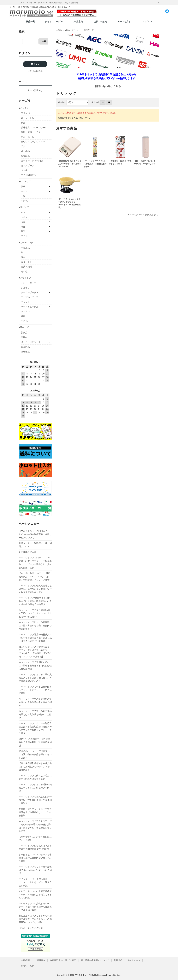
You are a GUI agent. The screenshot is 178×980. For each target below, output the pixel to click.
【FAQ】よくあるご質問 (31, 928)
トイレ (24, 217)
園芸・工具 (26, 262)
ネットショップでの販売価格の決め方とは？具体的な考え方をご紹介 (35, 702)
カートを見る (124, 21)
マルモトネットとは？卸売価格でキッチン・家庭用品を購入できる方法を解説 (35, 894)
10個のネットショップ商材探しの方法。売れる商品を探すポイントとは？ (35, 754)
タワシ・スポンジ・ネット (34, 142)
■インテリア (25, 181)
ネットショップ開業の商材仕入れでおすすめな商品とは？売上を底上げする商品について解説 (35, 638)
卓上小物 (25, 151)
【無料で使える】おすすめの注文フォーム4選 (35, 838)
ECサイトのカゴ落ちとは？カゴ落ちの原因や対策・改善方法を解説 (35, 742)
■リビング (24, 207)
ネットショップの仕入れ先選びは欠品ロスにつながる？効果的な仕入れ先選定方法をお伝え (35, 589)
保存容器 (25, 156)
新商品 (24, 332)
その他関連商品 (29, 175)
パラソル (25, 302)
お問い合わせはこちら (108, 86)
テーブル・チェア (30, 297)
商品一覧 (30, 21)
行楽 (23, 231)
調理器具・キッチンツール (34, 127)
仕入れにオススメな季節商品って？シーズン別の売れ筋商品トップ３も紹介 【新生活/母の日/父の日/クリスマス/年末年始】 (35, 652)
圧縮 (23, 196)
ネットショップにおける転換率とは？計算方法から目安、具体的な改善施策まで (35, 625)
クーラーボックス (30, 292)
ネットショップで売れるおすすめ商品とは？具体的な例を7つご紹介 (35, 714)
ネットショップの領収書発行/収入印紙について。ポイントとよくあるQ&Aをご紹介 (35, 613)
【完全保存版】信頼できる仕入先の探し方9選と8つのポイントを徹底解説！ (35, 767)
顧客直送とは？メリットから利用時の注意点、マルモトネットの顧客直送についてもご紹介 (35, 919)
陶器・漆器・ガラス (31, 132)
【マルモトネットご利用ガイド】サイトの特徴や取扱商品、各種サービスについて (35, 534)
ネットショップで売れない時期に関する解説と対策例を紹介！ (35, 777)
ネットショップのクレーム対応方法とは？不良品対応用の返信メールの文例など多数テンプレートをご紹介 (35, 728)
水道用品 (25, 248)
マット (24, 191)
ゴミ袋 (24, 170)
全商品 (59, 30)
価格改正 (25, 352)
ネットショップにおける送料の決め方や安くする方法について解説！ (35, 788)
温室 (23, 257)
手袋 (23, 147)
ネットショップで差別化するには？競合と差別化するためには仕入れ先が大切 (35, 665)
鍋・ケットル (28, 118)
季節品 (24, 337)
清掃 (23, 227)
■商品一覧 (69, 30)
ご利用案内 (77, 21)
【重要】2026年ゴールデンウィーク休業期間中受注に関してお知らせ (48, 3)
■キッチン (24, 108)
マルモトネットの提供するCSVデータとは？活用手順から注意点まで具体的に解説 (35, 907)
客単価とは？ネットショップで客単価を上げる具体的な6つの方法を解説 (35, 812)
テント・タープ (29, 283)
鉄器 (23, 123)
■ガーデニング (26, 242)
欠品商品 (25, 347)
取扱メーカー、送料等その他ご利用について (35, 545)
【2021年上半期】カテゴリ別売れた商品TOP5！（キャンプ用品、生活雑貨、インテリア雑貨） (35, 577)
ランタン (25, 311)
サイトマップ (134, 960)
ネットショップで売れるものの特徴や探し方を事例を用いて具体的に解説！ (35, 800)
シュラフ (25, 288)
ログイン (148, 21)
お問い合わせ (101, 21)
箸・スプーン (28, 166)
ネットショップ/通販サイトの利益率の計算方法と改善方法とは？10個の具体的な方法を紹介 (35, 601)
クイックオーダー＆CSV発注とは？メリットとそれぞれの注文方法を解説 (35, 882)
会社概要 (25, 960)
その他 (24, 201)
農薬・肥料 (26, 267)
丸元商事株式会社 (28, 552)
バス (23, 212)
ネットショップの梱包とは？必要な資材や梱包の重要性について (35, 847)
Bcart (119, 975)
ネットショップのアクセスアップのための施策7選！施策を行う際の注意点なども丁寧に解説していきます (35, 826)
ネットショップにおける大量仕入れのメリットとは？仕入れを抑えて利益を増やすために (35, 678)
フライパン (26, 113)
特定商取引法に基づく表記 (63, 960)
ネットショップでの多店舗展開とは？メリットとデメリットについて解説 (35, 690)
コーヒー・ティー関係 (32, 161)
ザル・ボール (28, 137)
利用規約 (118, 960)
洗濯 (23, 222)
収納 (23, 186)
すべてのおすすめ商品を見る (144, 215)
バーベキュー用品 (30, 307)
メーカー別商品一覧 (85, 30)
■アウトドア (25, 278)
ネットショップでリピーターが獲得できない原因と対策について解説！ (35, 870)
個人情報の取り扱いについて (95, 960)
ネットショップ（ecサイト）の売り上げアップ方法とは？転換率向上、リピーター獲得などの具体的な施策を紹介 (35, 563)
